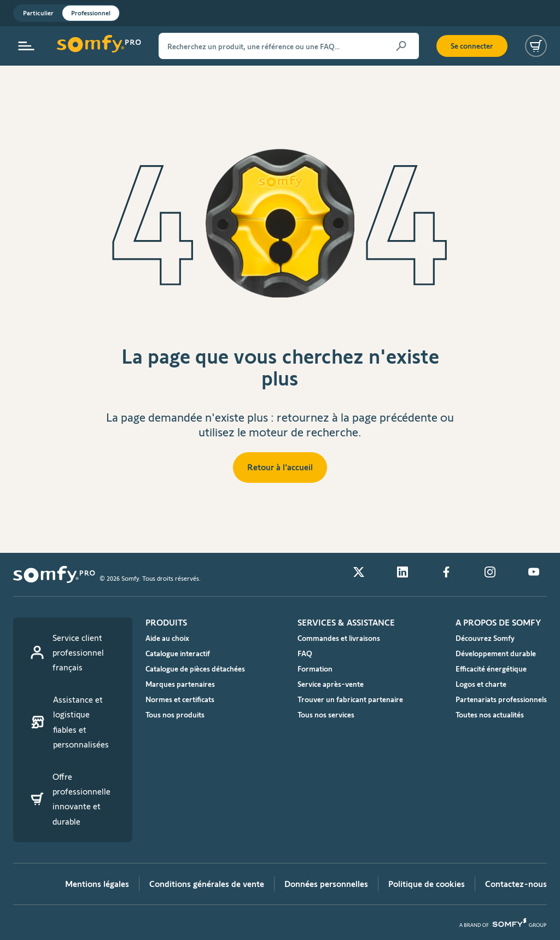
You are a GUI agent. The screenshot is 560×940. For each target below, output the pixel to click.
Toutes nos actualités (490, 715)
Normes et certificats (180, 699)
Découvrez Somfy (485, 638)
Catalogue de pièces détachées (195, 669)
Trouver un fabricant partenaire (350, 699)
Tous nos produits (175, 715)
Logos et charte (481, 684)
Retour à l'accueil (280, 467)
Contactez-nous (516, 884)
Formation (315, 669)
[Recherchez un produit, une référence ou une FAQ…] (289, 46)
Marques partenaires (180, 684)
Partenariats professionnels (501, 699)
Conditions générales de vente (207, 884)
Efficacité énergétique (491, 669)
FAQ (305, 653)
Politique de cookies (427, 884)
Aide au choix (167, 638)
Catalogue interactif (178, 653)
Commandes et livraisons (339, 638)
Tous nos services (326, 715)
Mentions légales (97, 884)
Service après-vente (331, 684)
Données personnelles (326, 884)
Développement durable (496, 653)
